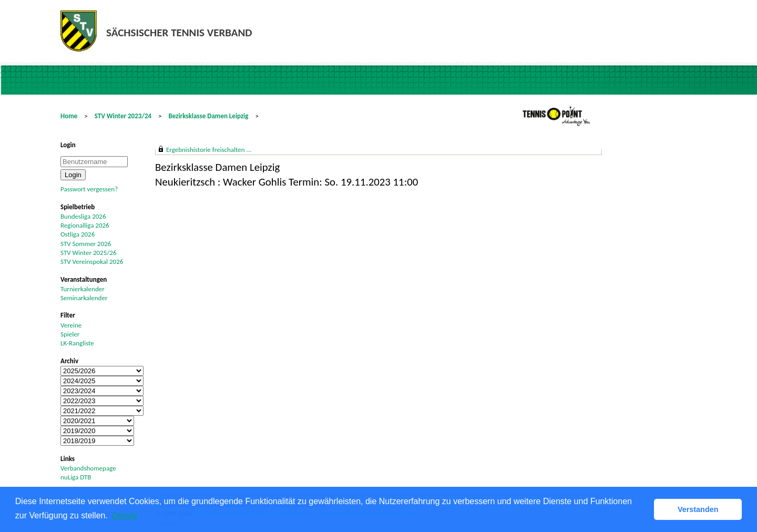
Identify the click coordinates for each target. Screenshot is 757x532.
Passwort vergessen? (89, 189)
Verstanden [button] (698, 509)
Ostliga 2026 (78, 234)
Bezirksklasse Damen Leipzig (209, 116)
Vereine (71, 325)
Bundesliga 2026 (83, 216)
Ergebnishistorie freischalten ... (209, 150)
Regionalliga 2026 (85, 225)
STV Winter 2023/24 (123, 116)
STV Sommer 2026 (86, 244)
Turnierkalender (83, 289)
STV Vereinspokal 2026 (92, 262)
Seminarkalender (84, 298)
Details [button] (125, 515)
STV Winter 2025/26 (89, 253)
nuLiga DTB (76, 477)
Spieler (70, 334)
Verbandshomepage (88, 468)
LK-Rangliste (77, 343)
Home (69, 116)
